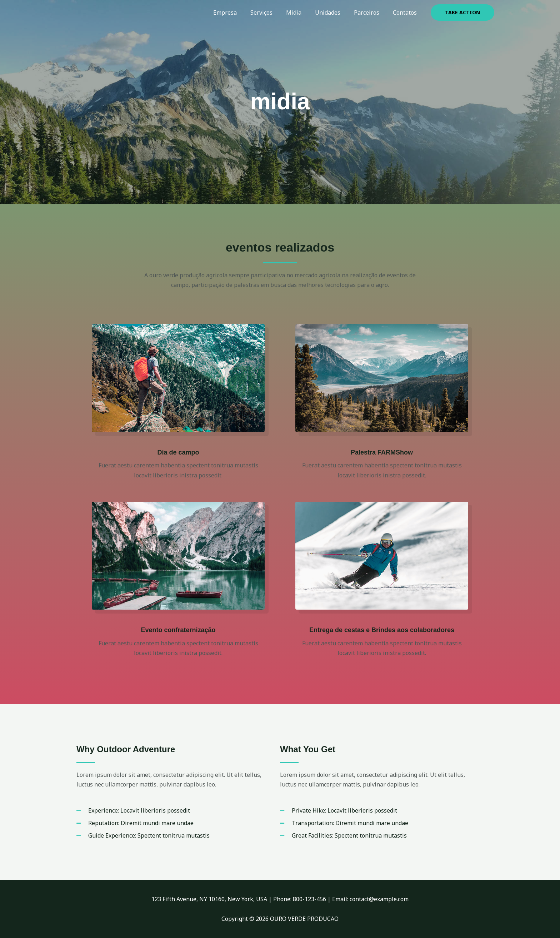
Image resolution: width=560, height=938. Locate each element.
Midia (301, 13)
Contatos (406, 13)
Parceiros (370, 13)
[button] (462, 13)
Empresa (237, 13)
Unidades (333, 13)
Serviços (271, 13)
